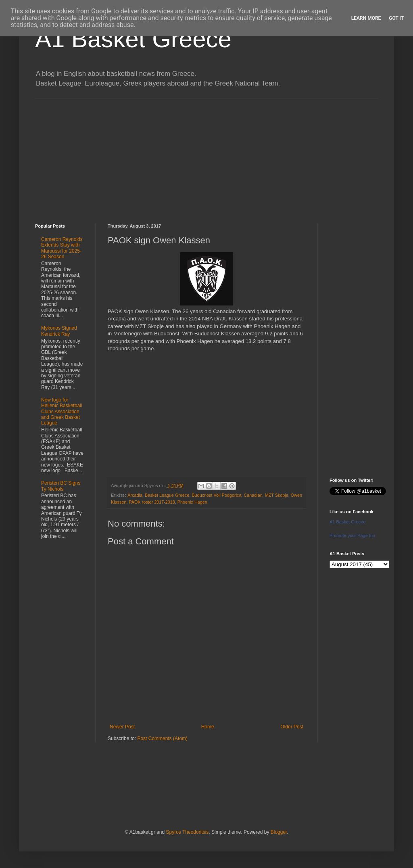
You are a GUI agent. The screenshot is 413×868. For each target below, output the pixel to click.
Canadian (253, 495)
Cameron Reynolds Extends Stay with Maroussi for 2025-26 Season (62, 248)
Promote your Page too (352, 535)
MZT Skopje (277, 495)
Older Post (292, 727)
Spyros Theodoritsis (187, 832)
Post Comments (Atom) (162, 738)
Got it (396, 18)
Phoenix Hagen (192, 502)
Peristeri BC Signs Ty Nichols (61, 486)
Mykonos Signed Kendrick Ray (59, 331)
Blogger (279, 832)
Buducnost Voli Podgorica (216, 495)
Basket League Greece (167, 495)
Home (208, 727)
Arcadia (135, 495)
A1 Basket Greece (133, 39)
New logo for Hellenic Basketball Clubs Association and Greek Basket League (62, 412)
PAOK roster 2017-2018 (152, 502)
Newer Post (122, 727)
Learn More (366, 18)
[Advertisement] (206, 155)
